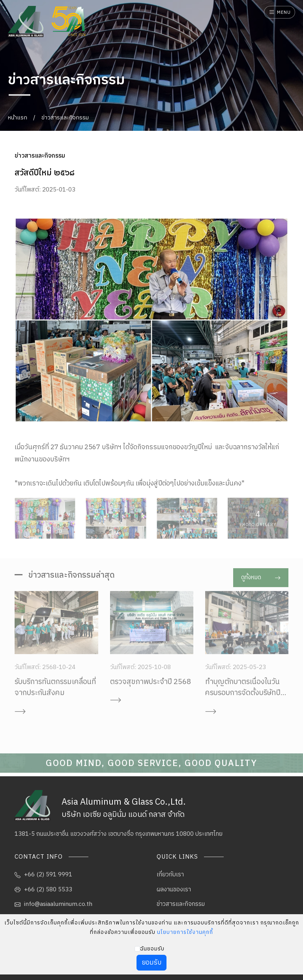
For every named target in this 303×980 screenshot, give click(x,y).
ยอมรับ (152, 963)
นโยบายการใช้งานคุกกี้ (185, 932)
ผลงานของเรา (174, 890)
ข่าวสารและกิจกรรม (65, 118)
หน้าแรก (18, 118)
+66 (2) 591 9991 (43, 875)
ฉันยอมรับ (152, 949)
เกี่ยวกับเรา (170, 875)
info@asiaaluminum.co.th (53, 904)
